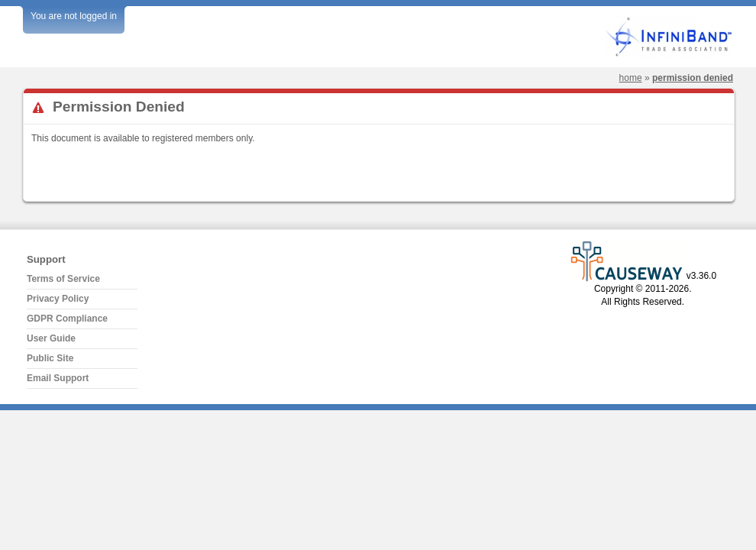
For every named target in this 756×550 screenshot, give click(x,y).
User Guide (51, 338)
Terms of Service (63, 279)
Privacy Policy (58, 299)
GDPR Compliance (67, 319)
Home (631, 78)
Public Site (50, 358)
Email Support (58, 378)
